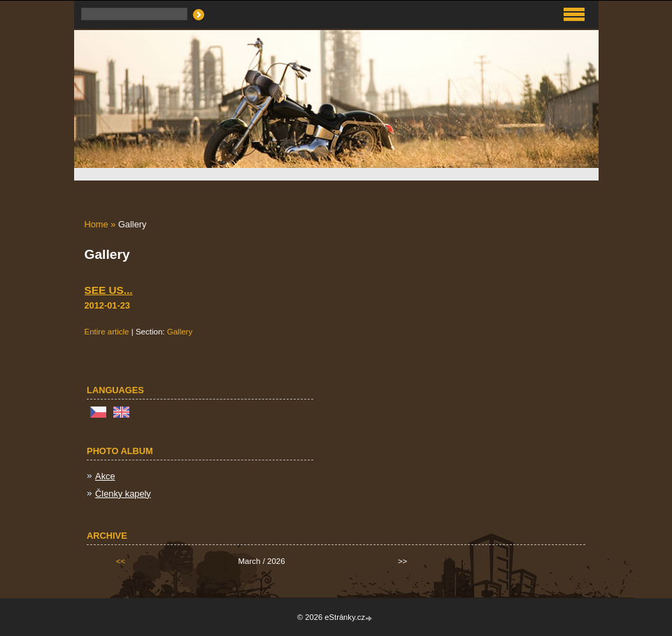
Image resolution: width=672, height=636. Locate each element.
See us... (109, 290)
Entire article (107, 332)
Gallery (180, 332)
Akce (105, 476)
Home (96, 224)
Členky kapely (123, 494)
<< (121, 561)
